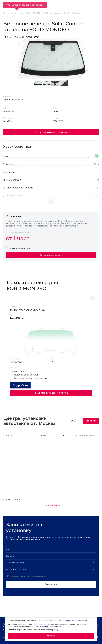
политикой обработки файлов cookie (71, 621)
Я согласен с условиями (28, 576)
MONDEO (37, 13)
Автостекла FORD (25, 13)
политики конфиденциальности (39, 576)
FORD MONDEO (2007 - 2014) (30, 310)
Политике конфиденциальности (49, 626)
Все (73, 421)
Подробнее (20, 385)
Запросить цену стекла (51, 132)
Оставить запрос (51, 255)
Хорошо (51, 636)
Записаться (51, 584)
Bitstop (91, 421)
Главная (6, 13)
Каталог (14, 13)
